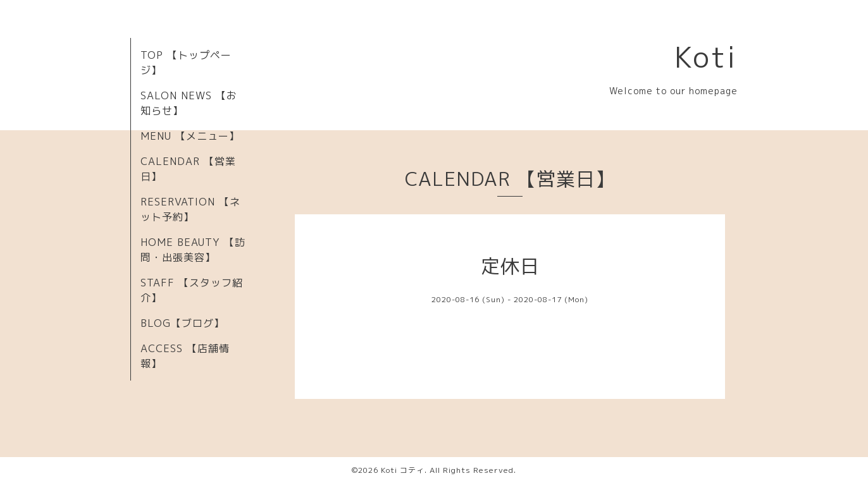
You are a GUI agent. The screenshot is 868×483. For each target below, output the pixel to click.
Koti (706, 57)
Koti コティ (403, 470)
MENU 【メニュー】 (190, 136)
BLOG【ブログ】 (183, 323)
